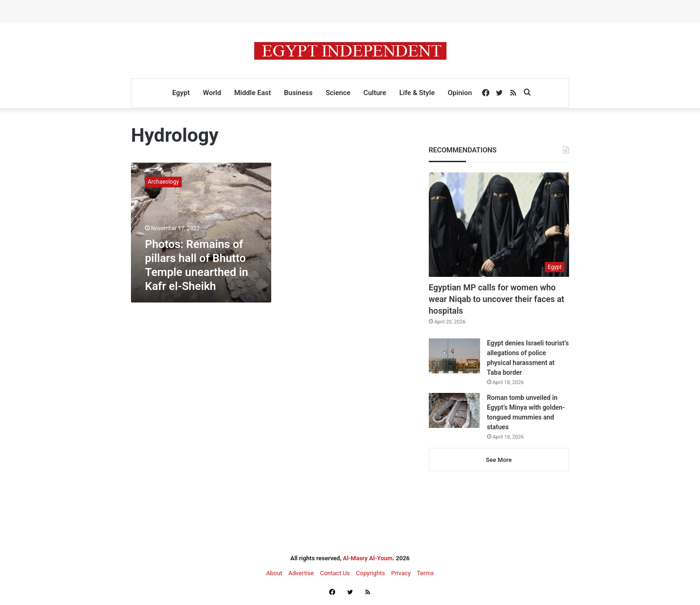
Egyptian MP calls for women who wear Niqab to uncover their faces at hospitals (497, 299)
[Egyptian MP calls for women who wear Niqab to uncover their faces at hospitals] (499, 224)
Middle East (252, 93)
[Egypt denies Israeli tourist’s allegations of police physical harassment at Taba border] (454, 356)
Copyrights (371, 573)
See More (499, 460)
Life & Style (417, 93)
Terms (425, 573)
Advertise (301, 573)
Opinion (460, 93)
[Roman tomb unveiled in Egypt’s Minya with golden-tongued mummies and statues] (454, 410)
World (212, 93)
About (274, 573)
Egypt (181, 93)
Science (338, 93)
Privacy (401, 573)
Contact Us (335, 573)
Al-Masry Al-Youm (368, 558)
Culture (375, 93)
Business (298, 93)
